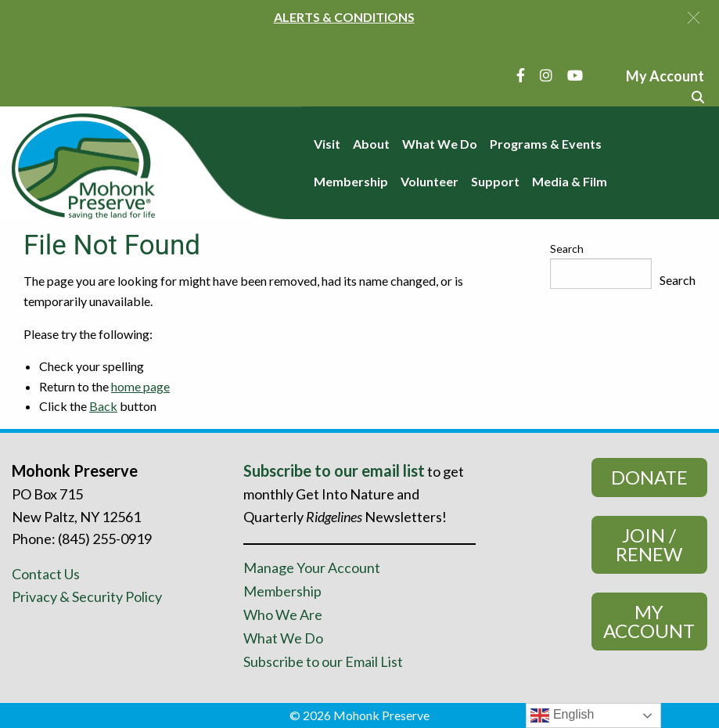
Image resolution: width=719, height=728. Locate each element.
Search (567, 249)
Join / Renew (649, 544)
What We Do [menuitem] (440, 144)
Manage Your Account (312, 568)
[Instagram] (546, 75)
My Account (649, 621)
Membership (282, 591)
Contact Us (46, 574)
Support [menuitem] (495, 181)
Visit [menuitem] (327, 144)
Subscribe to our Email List (323, 661)
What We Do (283, 638)
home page (140, 386)
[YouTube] (575, 75)
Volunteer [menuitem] (430, 181)
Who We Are (283, 614)
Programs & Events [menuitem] (546, 144)
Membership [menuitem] (351, 181)
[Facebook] (521, 75)
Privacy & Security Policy (87, 596)
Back (103, 406)
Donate (649, 477)
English (562, 715)
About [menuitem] (371, 144)
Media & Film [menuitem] (570, 181)
